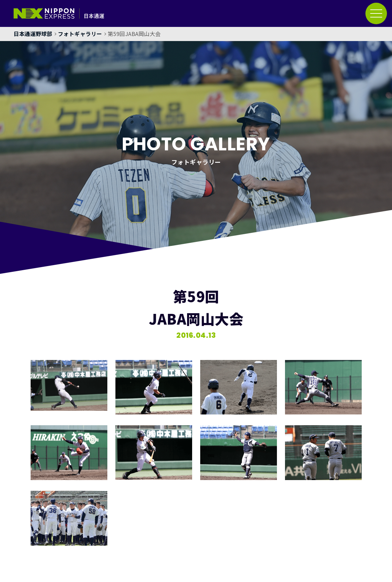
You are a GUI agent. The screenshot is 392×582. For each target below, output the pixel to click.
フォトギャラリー (80, 34)
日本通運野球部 (33, 34)
